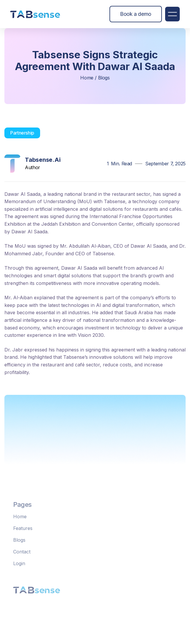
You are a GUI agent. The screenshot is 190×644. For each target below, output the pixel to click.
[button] (172, 14)
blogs (104, 78)
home (87, 78)
